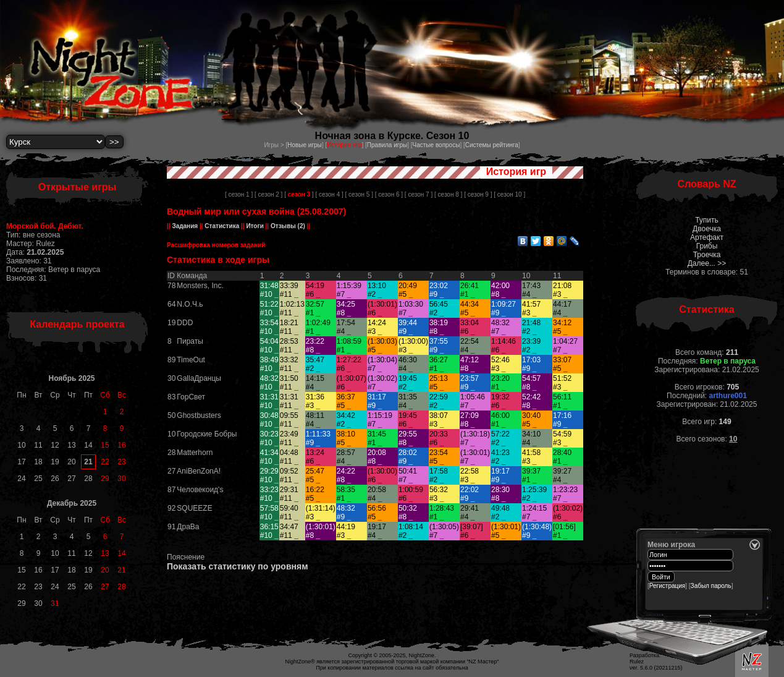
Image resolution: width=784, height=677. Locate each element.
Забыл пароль (711, 586)
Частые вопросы (436, 145)
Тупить (707, 220)
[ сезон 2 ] (268, 194)
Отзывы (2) (287, 226)
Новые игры (305, 145)
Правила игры (387, 145)
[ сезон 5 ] (359, 194)
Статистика (222, 226)
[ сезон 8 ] (448, 194)
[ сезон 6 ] (389, 194)
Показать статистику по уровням (238, 566)
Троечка (707, 255)
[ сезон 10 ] (509, 194)
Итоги (255, 226)
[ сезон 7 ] (419, 194)
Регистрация (667, 586)
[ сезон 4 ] (329, 194)
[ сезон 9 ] (478, 194)
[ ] (299, 194)
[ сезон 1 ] (239, 194)
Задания (185, 226)
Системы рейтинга (492, 145)
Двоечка (707, 229)
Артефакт (707, 237)
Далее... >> (707, 263)
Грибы (707, 246)
